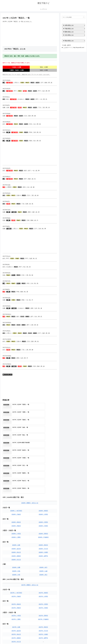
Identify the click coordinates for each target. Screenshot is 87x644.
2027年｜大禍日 (43, 589)
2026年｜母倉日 (16, 481)
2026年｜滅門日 (43, 511)
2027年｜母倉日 (16, 563)
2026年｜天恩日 (43, 477)
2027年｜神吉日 (16, 559)
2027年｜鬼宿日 (43, 548)
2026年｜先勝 (16, 523)
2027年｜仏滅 (43, 608)
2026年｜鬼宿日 (43, 466)
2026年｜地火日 (16, 507)
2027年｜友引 (43, 605)
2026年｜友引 (43, 523)
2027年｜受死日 (43, 571)
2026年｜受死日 (43, 489)
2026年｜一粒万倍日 (16, 466)
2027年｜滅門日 (43, 593)
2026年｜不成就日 (43, 492)
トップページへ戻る (70, 640)
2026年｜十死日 (16, 489)
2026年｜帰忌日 (43, 500)
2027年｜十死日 (16, 571)
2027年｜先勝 (16, 605)
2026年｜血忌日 (16, 504)
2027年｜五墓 (16, 582)
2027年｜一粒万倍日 (16, 548)
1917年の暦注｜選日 (7, 375)
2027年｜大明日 (43, 551)
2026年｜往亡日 (16, 515)
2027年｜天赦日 (16, 551)
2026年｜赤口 (43, 530)
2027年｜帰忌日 (43, 582)
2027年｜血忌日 (16, 586)
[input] (73, 17)
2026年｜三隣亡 (16, 492)
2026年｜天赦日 (16, 470)
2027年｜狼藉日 (16, 593)
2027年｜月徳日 (43, 563)
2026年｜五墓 (16, 500)
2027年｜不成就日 (43, 574)
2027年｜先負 (16, 608)
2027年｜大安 (16, 612)
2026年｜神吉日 (16, 477)
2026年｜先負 (16, 526)
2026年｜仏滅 (43, 526)
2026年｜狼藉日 (16, 511)
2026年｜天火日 (43, 504)
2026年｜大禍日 (43, 507)
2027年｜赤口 (43, 612)
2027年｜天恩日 (43, 559)
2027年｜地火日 (16, 589)
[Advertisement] (30, 34)
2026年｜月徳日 (43, 481)
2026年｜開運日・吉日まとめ (30, 458)
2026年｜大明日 (43, 470)
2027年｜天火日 (43, 586)
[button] (84, 17)
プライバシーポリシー (81, 640)
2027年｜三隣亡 (16, 574)
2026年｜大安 (16, 530)
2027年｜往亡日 (16, 597)
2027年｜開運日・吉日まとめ (30, 540)
